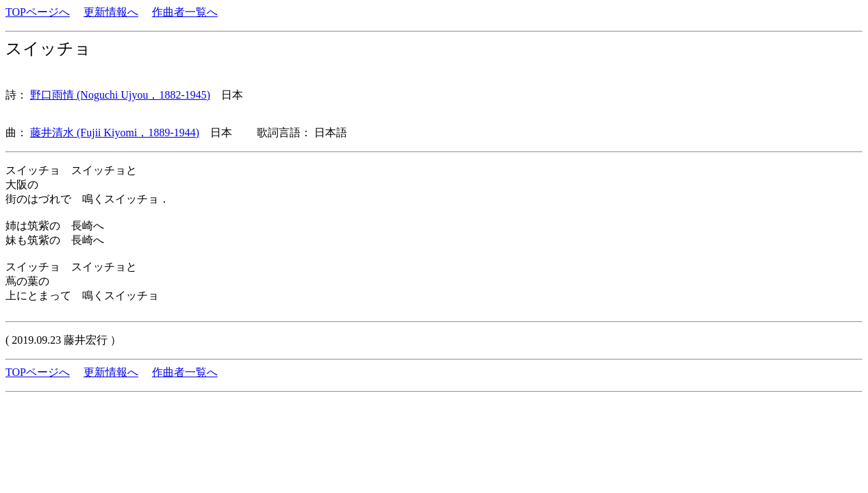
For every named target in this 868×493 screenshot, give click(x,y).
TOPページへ (38, 12)
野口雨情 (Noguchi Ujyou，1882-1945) (120, 95)
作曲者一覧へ (185, 12)
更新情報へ (111, 12)
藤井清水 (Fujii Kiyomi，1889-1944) (115, 132)
